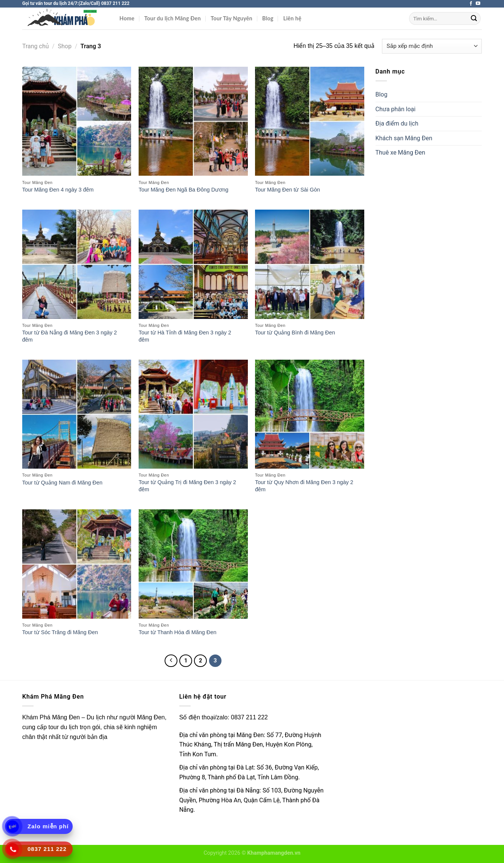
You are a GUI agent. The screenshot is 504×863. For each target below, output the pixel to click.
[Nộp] (474, 18)
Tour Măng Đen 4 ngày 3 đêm (58, 190)
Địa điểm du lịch (397, 123)
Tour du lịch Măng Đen (173, 18)
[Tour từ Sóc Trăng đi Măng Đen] (77, 564)
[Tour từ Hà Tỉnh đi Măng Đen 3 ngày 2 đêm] (193, 264)
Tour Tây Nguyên (231, 18)
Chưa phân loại (396, 109)
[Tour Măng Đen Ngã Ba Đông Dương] (193, 121)
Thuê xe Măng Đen (400, 153)
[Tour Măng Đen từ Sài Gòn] (310, 121)
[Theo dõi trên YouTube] (478, 4)
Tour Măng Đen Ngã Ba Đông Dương (183, 190)
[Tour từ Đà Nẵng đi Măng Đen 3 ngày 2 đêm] (77, 264)
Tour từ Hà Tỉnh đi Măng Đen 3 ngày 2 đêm (185, 336)
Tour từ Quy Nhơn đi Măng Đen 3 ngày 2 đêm (304, 486)
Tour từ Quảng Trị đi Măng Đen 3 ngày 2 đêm (187, 486)
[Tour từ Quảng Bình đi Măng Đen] (310, 264)
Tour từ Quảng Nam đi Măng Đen (62, 483)
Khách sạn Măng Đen (404, 138)
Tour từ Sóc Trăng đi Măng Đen (60, 632)
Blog (268, 18)
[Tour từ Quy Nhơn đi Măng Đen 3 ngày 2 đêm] (310, 414)
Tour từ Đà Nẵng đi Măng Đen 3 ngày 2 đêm (70, 336)
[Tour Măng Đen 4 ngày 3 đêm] (77, 121)
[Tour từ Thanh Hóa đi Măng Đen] (193, 564)
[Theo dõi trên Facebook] (471, 4)
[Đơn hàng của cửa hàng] (432, 46)
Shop (65, 46)
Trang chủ (36, 46)
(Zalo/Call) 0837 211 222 (104, 3)
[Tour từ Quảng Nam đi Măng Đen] (77, 414)
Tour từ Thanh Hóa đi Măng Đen (178, 632)
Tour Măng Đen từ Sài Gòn (287, 190)
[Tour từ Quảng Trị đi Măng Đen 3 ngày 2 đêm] (193, 414)
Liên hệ (292, 18)
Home (127, 18)
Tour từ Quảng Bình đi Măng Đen (295, 333)
